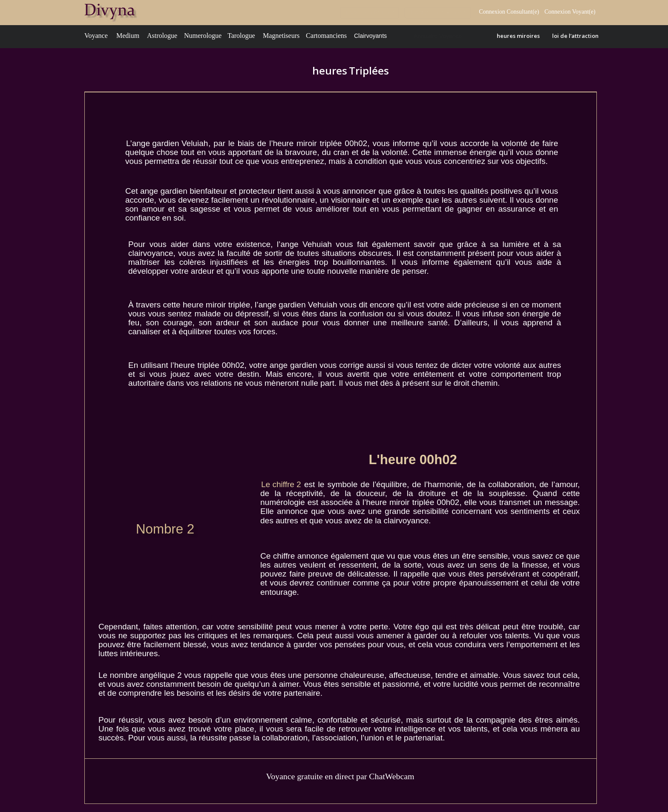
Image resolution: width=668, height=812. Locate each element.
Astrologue (162, 36)
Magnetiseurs (281, 36)
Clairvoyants (370, 36)
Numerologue (203, 36)
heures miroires (518, 36)
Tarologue (241, 36)
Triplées (369, 70)
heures (331, 70)
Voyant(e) (584, 12)
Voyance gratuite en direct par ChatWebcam (340, 776)
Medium (128, 36)
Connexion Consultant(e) (509, 12)
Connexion (558, 12)
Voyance (96, 36)
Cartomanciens (326, 36)
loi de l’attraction (575, 36)
